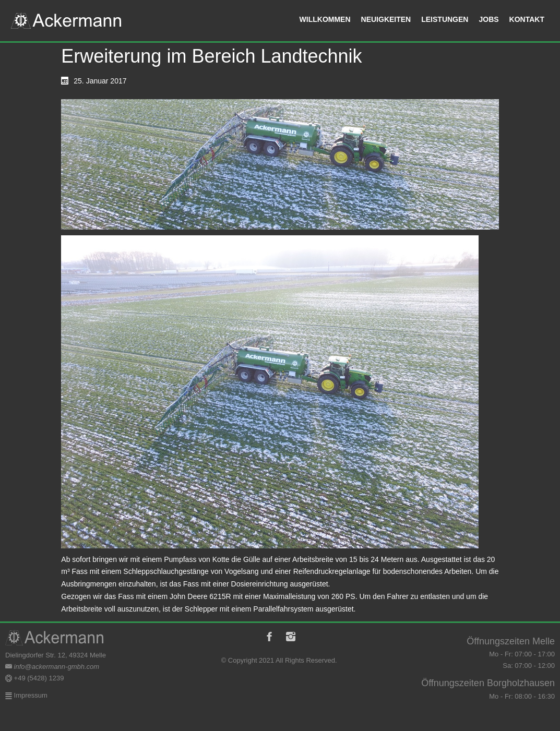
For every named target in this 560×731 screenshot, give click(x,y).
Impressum (30, 695)
